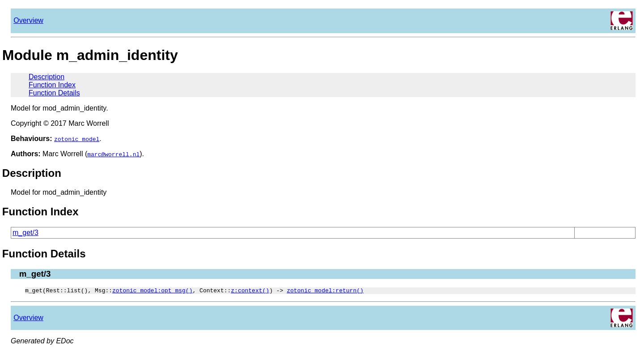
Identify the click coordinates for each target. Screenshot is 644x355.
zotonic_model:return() (325, 291)
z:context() (250, 291)
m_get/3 (25, 233)
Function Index (52, 85)
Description (47, 77)
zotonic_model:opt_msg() (152, 291)
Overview (28, 20)
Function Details (54, 93)
